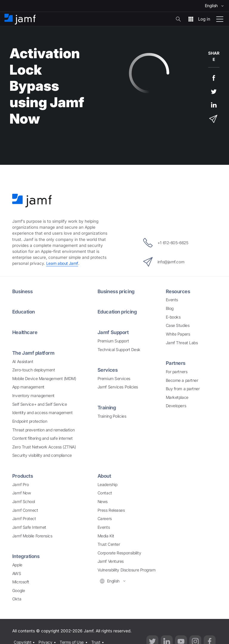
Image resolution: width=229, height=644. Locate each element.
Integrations (26, 555)
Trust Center (109, 543)
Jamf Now (21, 492)
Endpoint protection (30, 420)
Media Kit (106, 535)
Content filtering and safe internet (42, 437)
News (103, 501)
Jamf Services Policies (118, 386)
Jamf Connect (25, 509)
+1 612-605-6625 (166, 242)
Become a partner (182, 380)
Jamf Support (113, 332)
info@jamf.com (163, 262)
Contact (105, 492)
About (105, 475)
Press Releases (111, 509)
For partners (177, 371)
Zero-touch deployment (34, 369)
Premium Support (113, 340)
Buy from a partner (183, 388)
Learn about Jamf (62, 263)
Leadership (107, 483)
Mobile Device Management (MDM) (44, 378)
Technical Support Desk (119, 349)
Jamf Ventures (111, 560)
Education (24, 311)
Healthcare (25, 332)
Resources (178, 291)
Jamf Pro (20, 483)
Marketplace (177, 397)
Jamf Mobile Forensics (32, 535)
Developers (176, 405)
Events (172, 299)
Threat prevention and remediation (43, 429)
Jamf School (24, 501)
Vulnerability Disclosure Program (127, 569)
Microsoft (21, 581)
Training (107, 407)
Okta (17, 598)
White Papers (178, 334)
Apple (17, 564)
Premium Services (114, 378)
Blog (170, 308)
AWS (17, 572)
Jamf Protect (24, 518)
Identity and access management (42, 412)
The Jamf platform (34, 352)
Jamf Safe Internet (29, 526)
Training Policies (112, 415)
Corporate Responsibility (119, 552)
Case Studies (178, 325)
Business (23, 291)
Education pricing (118, 311)
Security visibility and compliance (42, 455)
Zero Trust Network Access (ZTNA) (44, 446)
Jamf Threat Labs (182, 342)
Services (108, 369)
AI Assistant (23, 361)
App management (28, 386)
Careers (105, 518)
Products (23, 475)
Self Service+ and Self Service (40, 403)
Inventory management (33, 395)
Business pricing (117, 291)
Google (18, 589)
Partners (176, 363)
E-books (173, 317)
